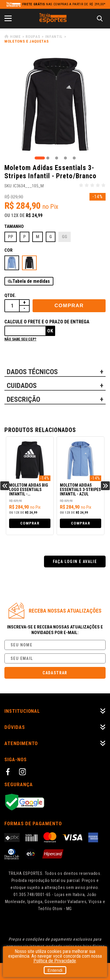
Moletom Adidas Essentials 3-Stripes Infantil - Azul (80, 490)
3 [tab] (57, 158)
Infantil (54, 37)
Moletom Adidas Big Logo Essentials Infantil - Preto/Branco (29, 490)
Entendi (55, 970)
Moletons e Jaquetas (27, 41)
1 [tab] (40, 158)
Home (15, 37)
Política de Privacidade (55, 961)
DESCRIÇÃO (23, 399)
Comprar (69, 306)
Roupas (33, 37)
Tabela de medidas (31, 281)
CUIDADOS (22, 386)
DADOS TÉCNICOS (32, 372)
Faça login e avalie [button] (75, 562)
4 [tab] (65, 158)
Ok (50, 331)
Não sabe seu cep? (20, 339)
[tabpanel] (55, 104)
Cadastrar (55, 673)
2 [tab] (48, 158)
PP (11, 237)
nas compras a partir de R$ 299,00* (64, 4)
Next (105, 486)
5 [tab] (74, 158)
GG (65, 237)
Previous (5, 486)
